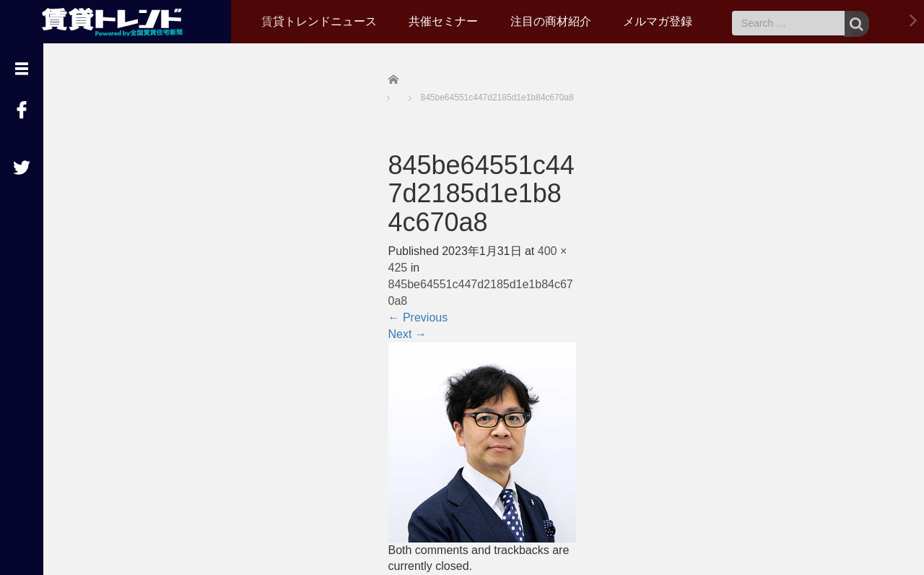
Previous (418, 317)
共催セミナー (443, 21)
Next (407, 334)
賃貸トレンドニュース (319, 21)
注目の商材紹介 (551, 21)
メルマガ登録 (658, 21)
